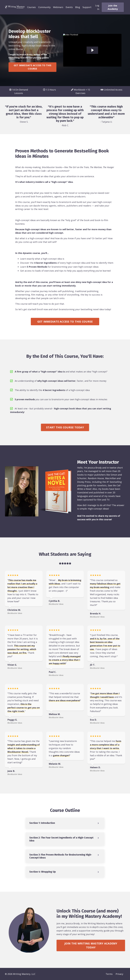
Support (87, 7)
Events (69, 7)
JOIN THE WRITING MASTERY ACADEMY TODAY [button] (91, 945)
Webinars (58, 7)
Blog (78, 7)
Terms (109, 974)
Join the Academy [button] (113, 7)
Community (44, 7)
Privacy (119, 974)
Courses (31, 7)
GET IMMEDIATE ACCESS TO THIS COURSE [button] (33, 67)
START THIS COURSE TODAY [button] (65, 427)
